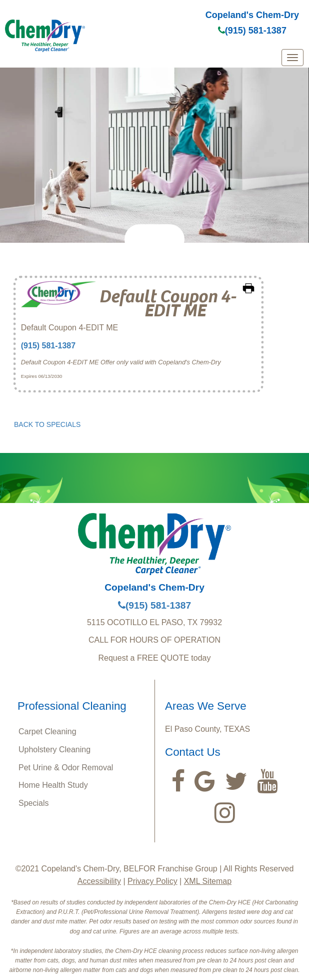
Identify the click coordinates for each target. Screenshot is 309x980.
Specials (33, 803)
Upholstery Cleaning (54, 750)
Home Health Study (53, 785)
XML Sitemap (208, 881)
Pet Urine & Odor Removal (66, 768)
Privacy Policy (152, 881)
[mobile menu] (292, 58)
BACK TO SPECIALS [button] (47, 424)
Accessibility (99, 881)
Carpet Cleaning (47, 731)
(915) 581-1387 (252, 31)
